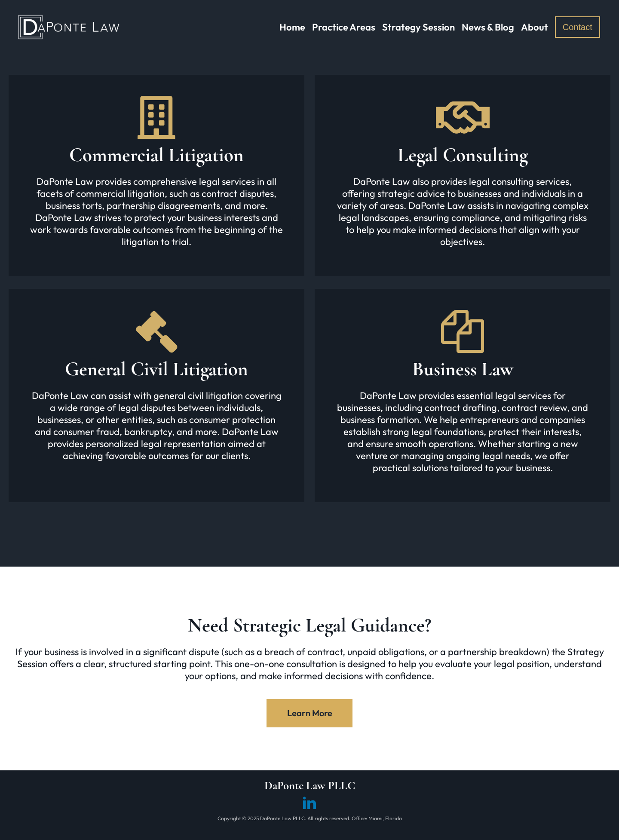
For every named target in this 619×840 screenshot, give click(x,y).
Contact (578, 27)
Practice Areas (344, 27)
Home (292, 27)
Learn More (310, 713)
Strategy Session (418, 27)
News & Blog (488, 27)
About (535, 27)
